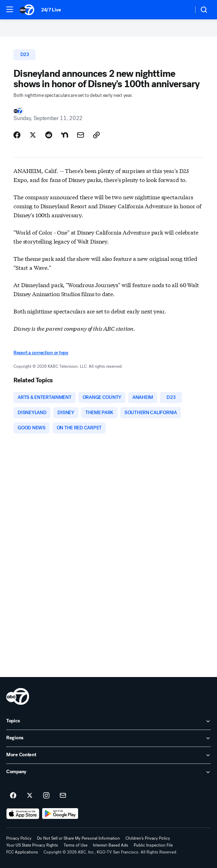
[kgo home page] (18, 696)
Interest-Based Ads (111, 845)
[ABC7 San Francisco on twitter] (30, 796)
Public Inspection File (153, 845)
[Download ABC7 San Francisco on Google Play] (60, 814)
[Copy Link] (96, 135)
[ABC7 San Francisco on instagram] (46, 796)
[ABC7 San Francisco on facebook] (13, 796)
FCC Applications (22, 852)
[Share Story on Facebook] (17, 135)
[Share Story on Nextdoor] (65, 135)
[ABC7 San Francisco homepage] (27, 10)
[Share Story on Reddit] (49, 135)
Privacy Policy (19, 838)
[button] (10, 9)
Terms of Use (76, 845)
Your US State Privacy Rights (32, 845)
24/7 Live (51, 10)
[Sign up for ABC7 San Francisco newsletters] (63, 796)
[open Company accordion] (108, 772)
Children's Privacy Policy (148, 838)
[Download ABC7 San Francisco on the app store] (23, 814)
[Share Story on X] (33, 135)
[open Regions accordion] (108, 738)
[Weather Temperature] (183, 10)
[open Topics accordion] (108, 721)
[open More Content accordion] (108, 755)
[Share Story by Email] (81, 135)
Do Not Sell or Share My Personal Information (78, 838)
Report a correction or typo (41, 353)
